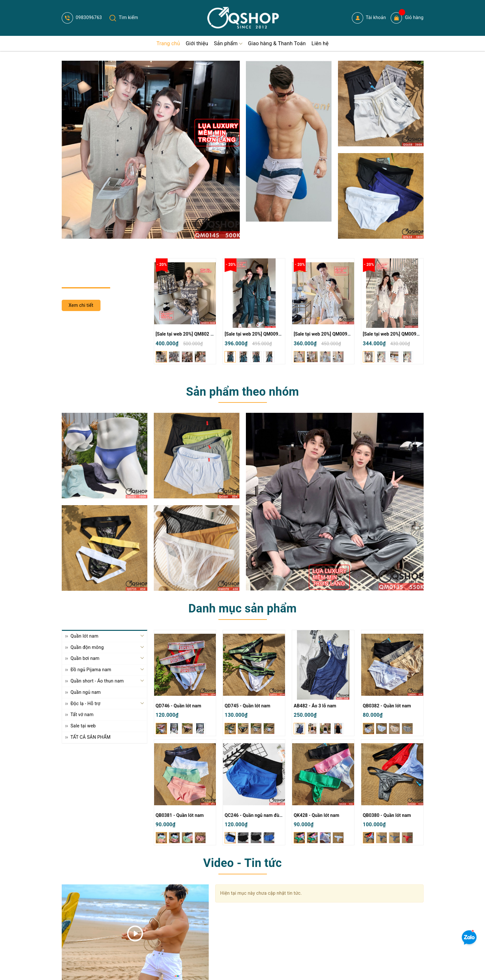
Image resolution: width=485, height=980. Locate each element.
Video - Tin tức (242, 863)
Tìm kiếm (124, 17)
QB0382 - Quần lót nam (387, 706)
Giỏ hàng (407, 18)
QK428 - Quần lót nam (316, 815)
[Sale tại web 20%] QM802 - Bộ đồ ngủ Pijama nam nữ (211, 334)
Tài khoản (369, 18)
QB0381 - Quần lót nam (180, 815)
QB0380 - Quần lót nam (387, 815)
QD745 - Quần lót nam (247, 706)
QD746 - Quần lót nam (179, 706)
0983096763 (82, 17)
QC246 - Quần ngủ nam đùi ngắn (258, 815)
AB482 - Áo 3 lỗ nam (315, 706)
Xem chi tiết (81, 305)
